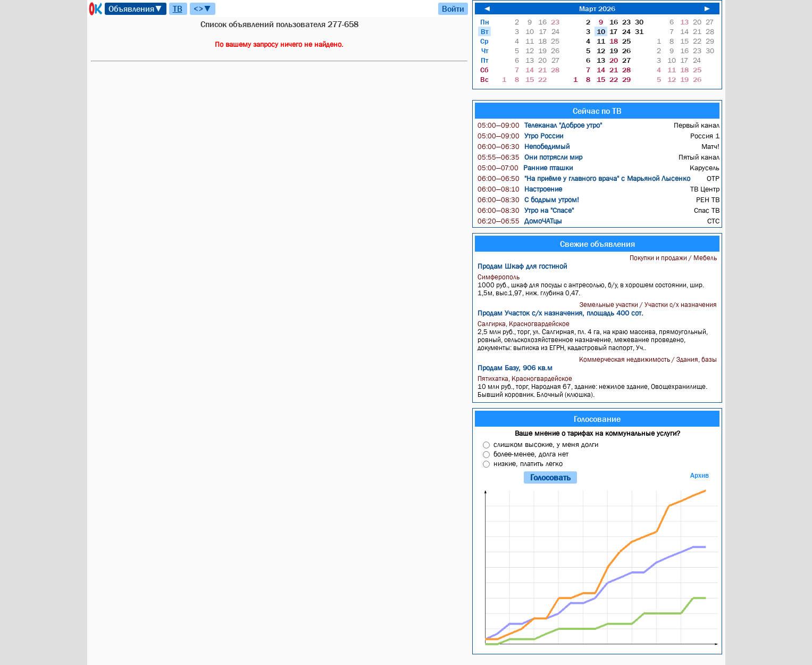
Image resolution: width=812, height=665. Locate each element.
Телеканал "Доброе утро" (540, 125)
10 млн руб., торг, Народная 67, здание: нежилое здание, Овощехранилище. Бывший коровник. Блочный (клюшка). (598, 386)
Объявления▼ (136, 9)
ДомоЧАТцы (520, 221)
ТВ (178, 9)
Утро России (520, 136)
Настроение (520, 189)
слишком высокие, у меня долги (546, 444)
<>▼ (203, 9)
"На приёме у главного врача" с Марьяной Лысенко (584, 178)
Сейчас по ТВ (597, 111)
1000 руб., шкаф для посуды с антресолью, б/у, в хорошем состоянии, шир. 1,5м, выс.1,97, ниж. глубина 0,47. (598, 285)
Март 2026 (597, 9)
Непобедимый (524, 146)
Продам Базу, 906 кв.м (515, 368)
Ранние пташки (525, 168)
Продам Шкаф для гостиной (522, 266)
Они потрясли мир (530, 157)
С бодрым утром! (528, 199)
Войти (453, 9)
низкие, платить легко (528, 463)
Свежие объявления (597, 244)
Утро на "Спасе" (526, 210)
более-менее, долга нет (531, 454)
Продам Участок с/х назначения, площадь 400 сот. (560, 313)
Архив (700, 475)
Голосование (597, 419)
